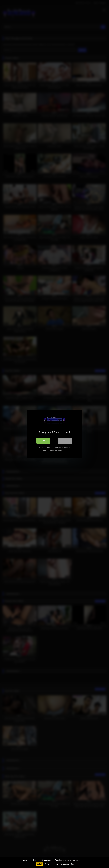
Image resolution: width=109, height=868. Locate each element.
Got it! (39, 864)
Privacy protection (67, 864)
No (65, 441)
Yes (43, 441)
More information (52, 864)
